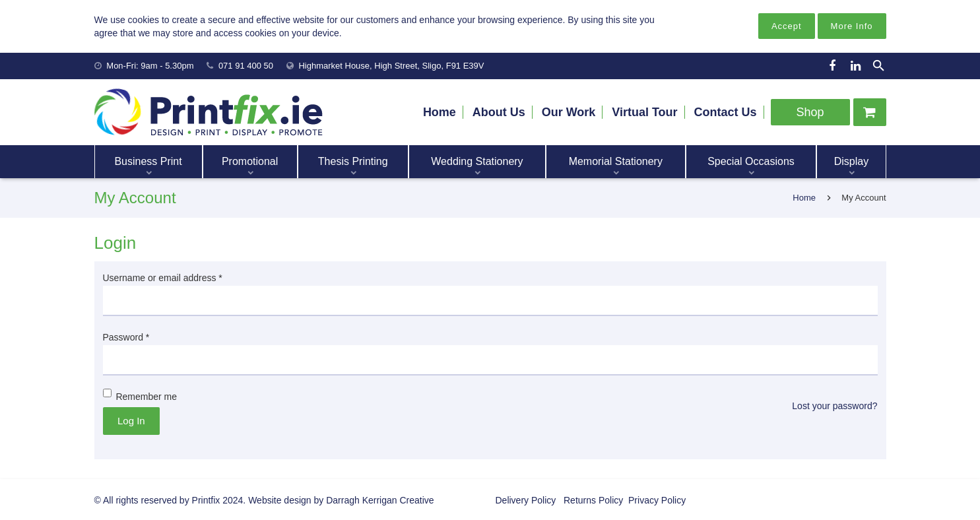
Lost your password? (834, 406)
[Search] (878, 66)
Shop (810, 112)
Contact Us (725, 112)
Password (126, 337)
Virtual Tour (644, 112)
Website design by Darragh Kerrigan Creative (341, 500)
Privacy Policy (656, 500)
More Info (852, 26)
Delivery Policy (526, 500)
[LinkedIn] (856, 66)
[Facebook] (832, 66)
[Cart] (870, 112)
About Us (499, 112)
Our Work (569, 112)
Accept (787, 26)
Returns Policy (592, 500)
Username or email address (163, 278)
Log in (131, 421)
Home (440, 112)
